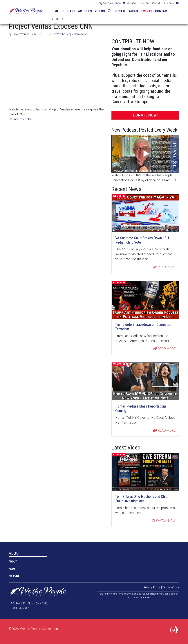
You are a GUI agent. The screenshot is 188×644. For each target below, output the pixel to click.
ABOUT (134, 11)
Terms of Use (171, 587)
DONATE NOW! (145, 115)
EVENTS (147, 11)
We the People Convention (26, 12)
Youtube (26, 119)
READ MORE (164, 267)
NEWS (12, 569)
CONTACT (162, 11)
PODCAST (68, 11)
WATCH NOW (164, 521)
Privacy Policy (152, 587)
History (14, 576)
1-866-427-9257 (110, 3)
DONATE (120, 11)
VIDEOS (100, 11)
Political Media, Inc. (175, 631)
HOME (55, 11)
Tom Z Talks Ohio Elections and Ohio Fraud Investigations (141, 499)
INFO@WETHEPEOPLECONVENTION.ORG (148, 3)
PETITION (57, 19)
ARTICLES (85, 11)
